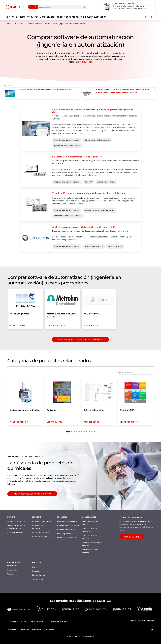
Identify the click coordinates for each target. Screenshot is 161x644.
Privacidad (50, 630)
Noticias (36, 567)
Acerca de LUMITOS (39, 622)
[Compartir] (145, 17)
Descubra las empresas (42, 521)
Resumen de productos (67, 537)
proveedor (87, 62)
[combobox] (135, 372)
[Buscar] (85, 7)
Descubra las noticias (16, 521)
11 (94, 432)
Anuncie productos (65, 533)
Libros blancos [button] (48, 17)
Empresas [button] (21, 17)
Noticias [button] (10, 17)
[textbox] (135, 372)
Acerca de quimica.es (60, 622)
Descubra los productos (67, 521)
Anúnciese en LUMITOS (17, 622)
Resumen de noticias (16, 532)
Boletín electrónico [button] (96, 17)
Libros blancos (38, 575)
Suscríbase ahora (132, 537)
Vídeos (10, 574)
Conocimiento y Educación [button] (70, 17)
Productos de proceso (66, 529)
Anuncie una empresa (41, 532)
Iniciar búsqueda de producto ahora (32, 494)
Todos (32, 7)
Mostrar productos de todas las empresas (80, 340)
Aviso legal (12, 630)
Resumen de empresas (42, 536)
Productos (37, 571)
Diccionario (12, 570)
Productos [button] (33, 17)
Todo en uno (37, 579)
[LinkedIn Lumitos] (152, 630)
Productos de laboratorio (68, 525)
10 (92, 432)
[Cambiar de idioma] (151, 17)
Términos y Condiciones (31, 630)
